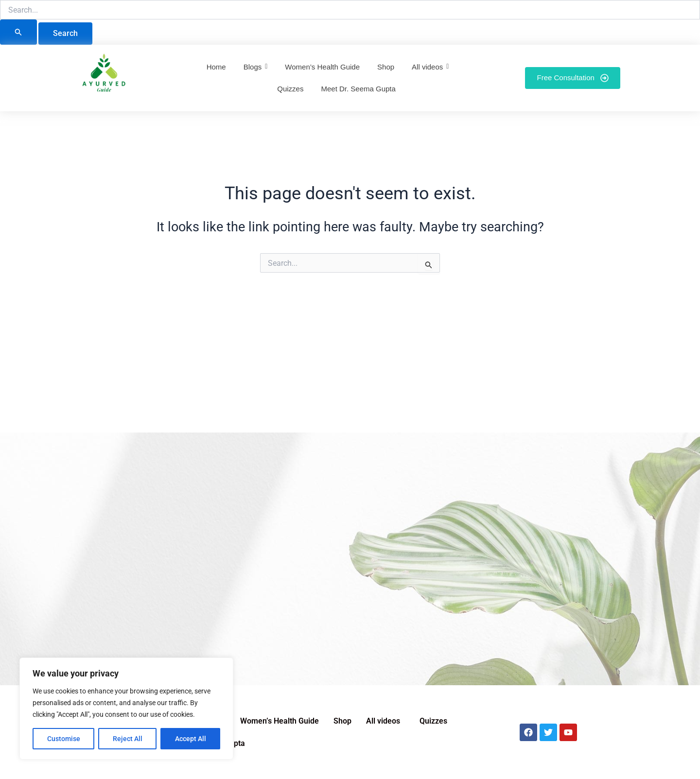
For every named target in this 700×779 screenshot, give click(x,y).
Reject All (128, 739)
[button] (385, 721)
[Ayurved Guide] (104, 76)
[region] (126, 709)
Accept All (191, 739)
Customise (64, 739)
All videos (383, 721)
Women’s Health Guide (280, 721)
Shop (342, 721)
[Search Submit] (18, 32)
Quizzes (433, 721)
